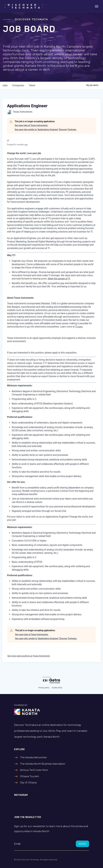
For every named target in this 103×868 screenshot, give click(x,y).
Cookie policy (57, 688)
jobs (5, 85)
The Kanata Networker (34, 757)
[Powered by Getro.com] (52, 680)
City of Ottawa (28, 783)
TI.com (79, 327)
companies (18, 85)
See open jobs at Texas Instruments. (31, 125)
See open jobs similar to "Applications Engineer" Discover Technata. (46, 130)
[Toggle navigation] (97, 6)
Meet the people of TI (59, 279)
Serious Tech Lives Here (34, 770)
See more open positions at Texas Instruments (29, 656)
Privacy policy (44, 688)
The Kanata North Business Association (43, 764)
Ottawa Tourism (29, 776)
